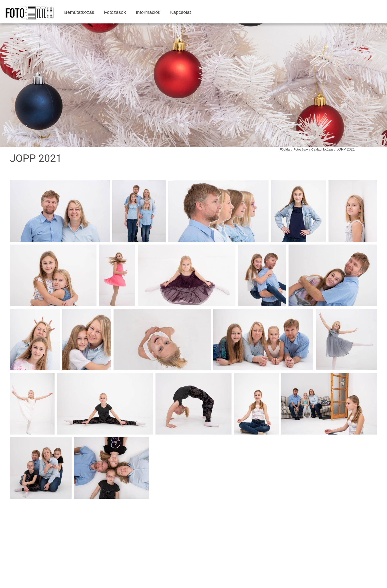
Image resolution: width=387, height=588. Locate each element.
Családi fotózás (322, 149)
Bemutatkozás (79, 12)
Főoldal (285, 149)
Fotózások (115, 12)
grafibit (233, 580)
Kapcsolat (180, 12)
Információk (148, 12)
